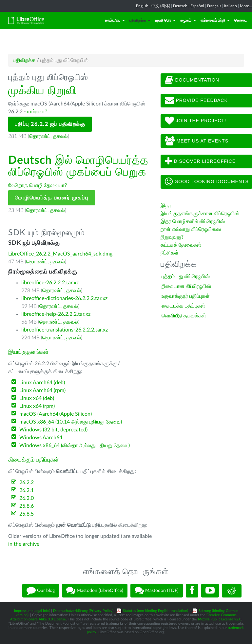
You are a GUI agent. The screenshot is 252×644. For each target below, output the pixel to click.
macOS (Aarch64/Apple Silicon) (56, 414)
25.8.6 (27, 506)
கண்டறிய (115, 20)
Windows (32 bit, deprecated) (53, 430)
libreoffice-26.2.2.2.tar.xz (50, 283)
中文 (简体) (161, 6)
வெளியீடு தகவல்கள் (184, 316)
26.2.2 (27, 483)
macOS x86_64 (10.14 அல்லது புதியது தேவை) (71, 422)
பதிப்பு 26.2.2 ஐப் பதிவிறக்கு (50, 124)
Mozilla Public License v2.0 (220, 619)
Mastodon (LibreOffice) (95, 591)
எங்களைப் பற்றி (215, 20)
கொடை (241, 20)
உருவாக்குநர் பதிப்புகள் (186, 296)
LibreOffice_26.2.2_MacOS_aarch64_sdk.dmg (60, 254)
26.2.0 (27, 498)
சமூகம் (188, 20)
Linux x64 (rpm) (37, 406)
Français (214, 6)
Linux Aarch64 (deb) (42, 383)
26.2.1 (27, 490)
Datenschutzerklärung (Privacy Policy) (83, 611)
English (142, 6)
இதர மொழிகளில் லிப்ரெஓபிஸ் (193, 221)
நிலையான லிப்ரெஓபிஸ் (186, 286)
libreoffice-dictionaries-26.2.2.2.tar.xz (64, 298)
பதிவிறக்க (140, 20)
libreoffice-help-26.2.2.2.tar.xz (56, 314)
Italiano (231, 6)
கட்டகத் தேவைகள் (182, 245)
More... (246, 6)
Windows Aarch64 (41, 438)
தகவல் (60, 136)
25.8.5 (27, 514)
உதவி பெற (165, 20)
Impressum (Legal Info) (32, 611)
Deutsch (180, 6)
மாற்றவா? (37, 112)
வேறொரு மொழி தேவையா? (38, 185)
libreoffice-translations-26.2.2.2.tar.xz (65, 330)
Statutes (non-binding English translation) (155, 611)
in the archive (24, 544)
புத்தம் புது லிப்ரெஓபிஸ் (186, 276)
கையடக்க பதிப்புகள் (183, 306)
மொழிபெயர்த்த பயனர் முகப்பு (52, 198)
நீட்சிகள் (170, 253)
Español (197, 6)
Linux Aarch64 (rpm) (42, 390)
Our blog (41, 591)
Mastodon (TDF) (157, 591)
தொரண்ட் (40, 136)
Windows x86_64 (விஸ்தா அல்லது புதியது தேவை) (75, 445)
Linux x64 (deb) (37, 398)
